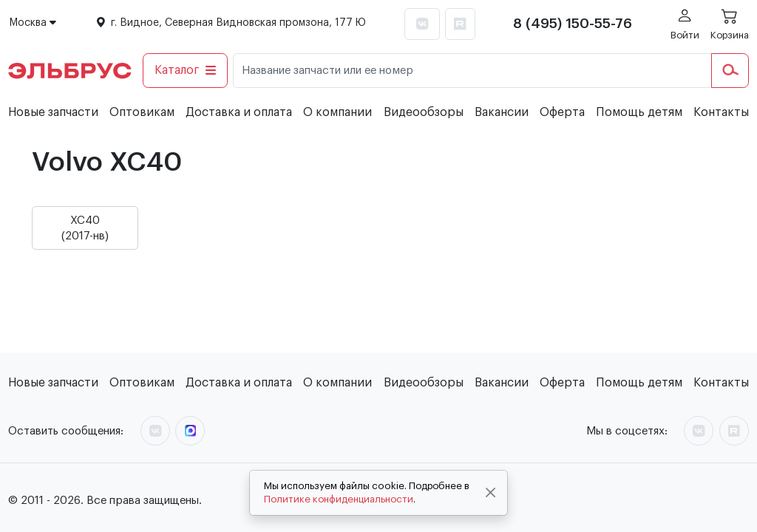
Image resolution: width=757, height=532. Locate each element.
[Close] (491, 493)
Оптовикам (142, 112)
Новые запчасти (53, 112)
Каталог (185, 70)
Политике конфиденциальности (339, 499)
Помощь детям (639, 112)
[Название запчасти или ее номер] (472, 71)
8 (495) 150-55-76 (573, 24)
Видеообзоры (424, 112)
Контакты (721, 112)
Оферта (562, 112)
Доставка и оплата (239, 112)
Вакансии (502, 112)
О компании (337, 112)
